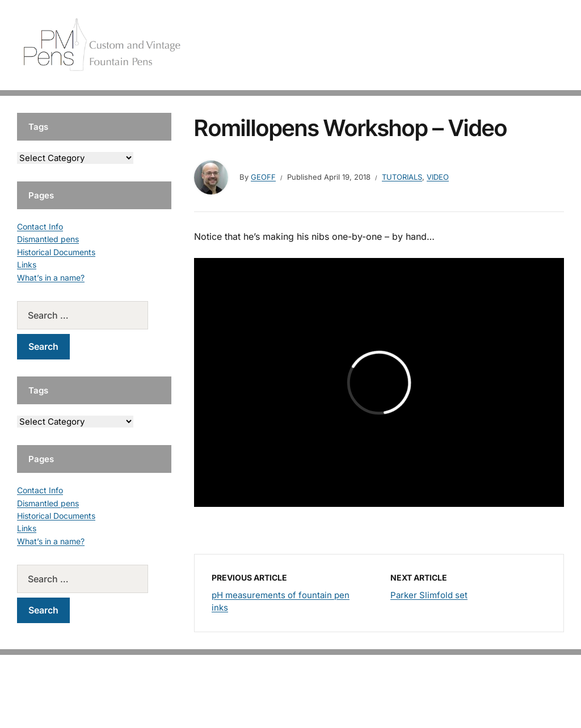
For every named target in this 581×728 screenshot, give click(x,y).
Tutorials (535, 45)
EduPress (314, 701)
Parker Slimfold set (429, 595)
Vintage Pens (477, 45)
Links (27, 264)
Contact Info (40, 227)
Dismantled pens (48, 239)
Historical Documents (56, 252)
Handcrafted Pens (399, 45)
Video (438, 177)
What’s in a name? (51, 278)
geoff (263, 177)
